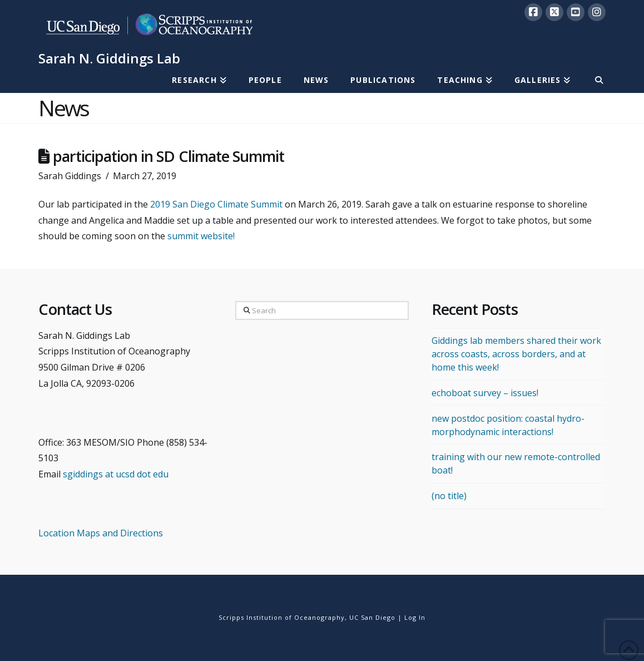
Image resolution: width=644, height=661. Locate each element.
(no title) (449, 496)
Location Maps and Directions (101, 533)
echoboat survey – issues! (485, 393)
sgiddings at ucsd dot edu (116, 474)
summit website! (201, 236)
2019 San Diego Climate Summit (216, 204)
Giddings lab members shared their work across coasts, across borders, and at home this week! (516, 354)
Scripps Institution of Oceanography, (283, 617)
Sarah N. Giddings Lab (109, 58)
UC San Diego (372, 617)
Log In (415, 617)
